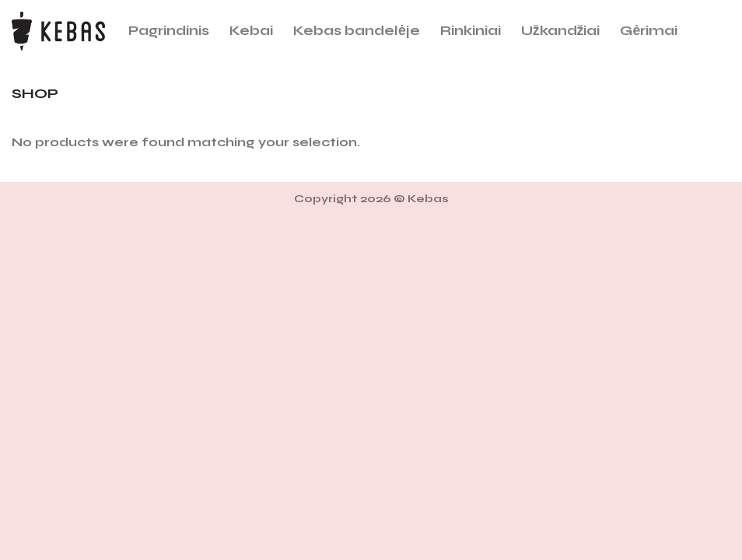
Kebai (251, 31)
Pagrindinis (169, 31)
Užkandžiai (561, 31)
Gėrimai (649, 31)
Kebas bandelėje (357, 31)
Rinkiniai (471, 31)
